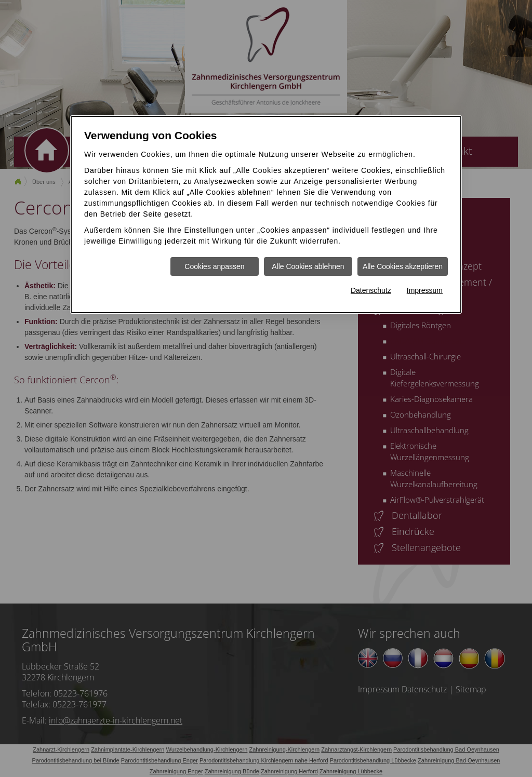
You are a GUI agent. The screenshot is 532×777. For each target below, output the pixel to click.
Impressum (425, 290)
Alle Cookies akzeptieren (403, 266)
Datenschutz (371, 290)
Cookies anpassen (214, 266)
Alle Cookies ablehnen (308, 266)
